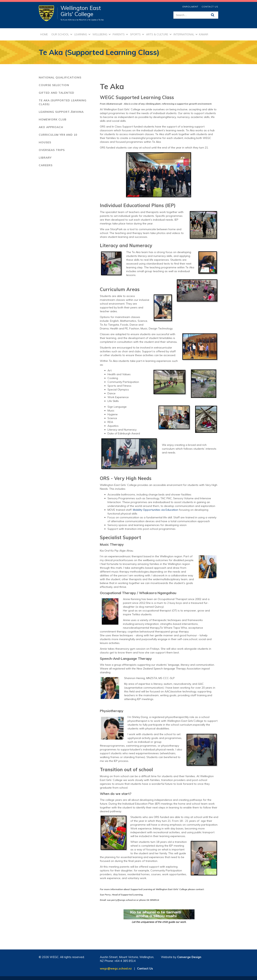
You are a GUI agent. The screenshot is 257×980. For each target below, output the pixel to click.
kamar (204, 34)
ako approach (51, 127)
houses (45, 142)
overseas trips (52, 150)
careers (46, 165)
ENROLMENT (190, 7)
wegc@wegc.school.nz (116, 968)
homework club (53, 119)
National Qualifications (60, 77)
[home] (48, 13)
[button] (61, 34)
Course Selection (54, 85)
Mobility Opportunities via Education (156, 510)
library (45, 158)
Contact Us (210, 7)
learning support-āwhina (61, 112)
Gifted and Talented (57, 93)
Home (44, 34)
